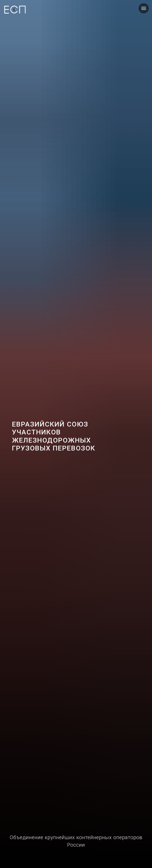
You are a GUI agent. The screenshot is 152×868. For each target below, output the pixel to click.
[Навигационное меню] (144, 8)
